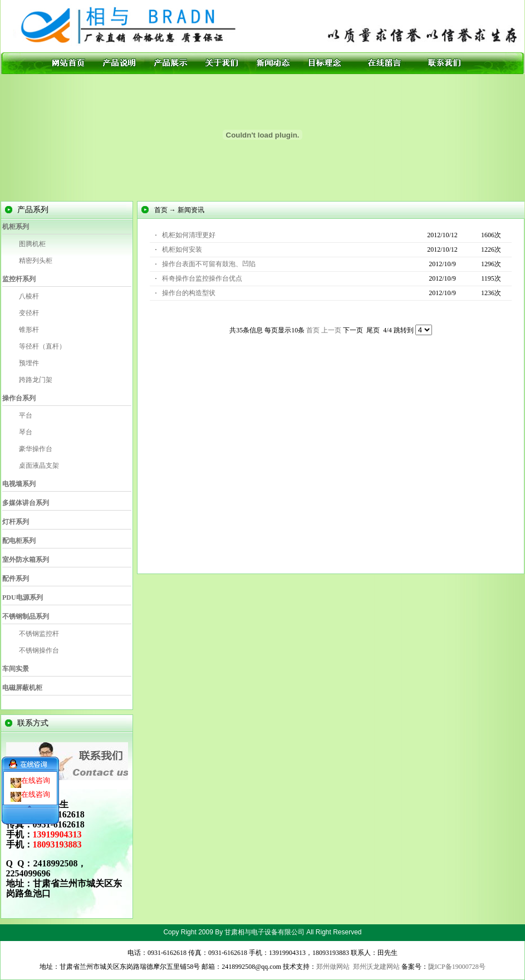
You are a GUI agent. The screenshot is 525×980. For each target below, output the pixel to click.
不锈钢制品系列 (26, 616)
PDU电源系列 (23, 597)
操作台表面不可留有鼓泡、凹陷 (209, 264)
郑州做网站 (333, 967)
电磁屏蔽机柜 (22, 688)
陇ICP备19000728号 (457, 967)
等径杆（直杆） (42, 346)
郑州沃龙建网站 (376, 967)
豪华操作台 (36, 449)
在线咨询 (36, 774)
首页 (313, 330)
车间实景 (16, 669)
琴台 (26, 432)
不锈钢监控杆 (39, 634)
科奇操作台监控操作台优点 (202, 278)
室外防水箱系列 (26, 560)
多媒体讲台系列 (26, 503)
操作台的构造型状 (189, 293)
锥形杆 (29, 330)
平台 (26, 415)
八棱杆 (29, 296)
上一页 (331, 330)
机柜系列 (16, 227)
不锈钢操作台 (39, 650)
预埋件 (29, 363)
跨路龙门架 (36, 380)
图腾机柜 (32, 244)
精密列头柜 (36, 261)
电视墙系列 (19, 484)
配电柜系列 (19, 541)
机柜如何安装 (182, 249)
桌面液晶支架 (39, 465)
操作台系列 (19, 398)
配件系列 (16, 579)
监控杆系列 (19, 279)
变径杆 (29, 313)
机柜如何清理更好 (189, 235)
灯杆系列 (16, 522)
